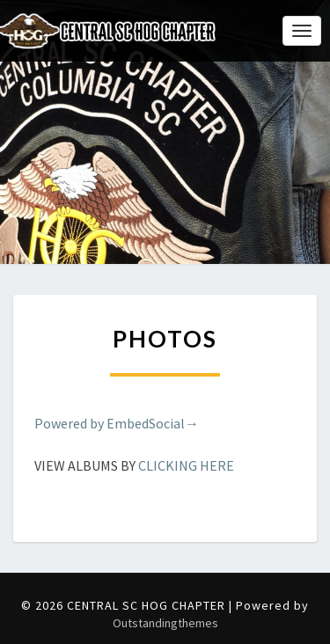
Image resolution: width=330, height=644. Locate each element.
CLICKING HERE (186, 465)
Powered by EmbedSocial (117, 423)
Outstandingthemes (165, 623)
